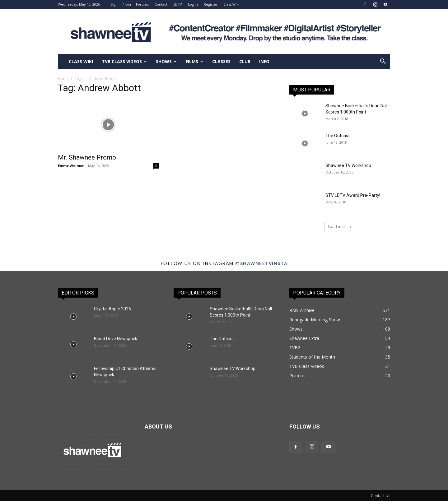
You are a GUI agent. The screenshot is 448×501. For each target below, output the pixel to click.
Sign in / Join (121, 4)
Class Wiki (231, 4)
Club (245, 61)
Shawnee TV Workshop (348, 165)
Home (63, 79)
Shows (166, 61)
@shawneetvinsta (261, 263)
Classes (221, 61)
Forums (142, 4)
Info (264, 61)
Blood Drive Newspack (116, 339)
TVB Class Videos (124, 61)
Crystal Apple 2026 (112, 309)
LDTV (178, 4)
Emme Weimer (71, 166)
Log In (193, 4)
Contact (161, 4)
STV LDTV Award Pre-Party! (353, 195)
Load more (340, 227)
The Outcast (338, 136)
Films (194, 61)
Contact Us (380, 496)
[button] (383, 62)
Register (211, 4)
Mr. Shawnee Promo (87, 157)
